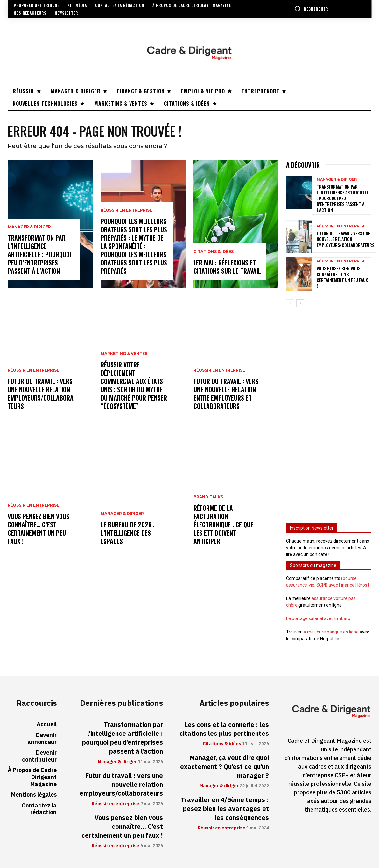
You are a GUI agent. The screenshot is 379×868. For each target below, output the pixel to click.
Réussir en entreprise (33, 370)
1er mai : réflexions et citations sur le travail (227, 267)
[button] (311, 9)
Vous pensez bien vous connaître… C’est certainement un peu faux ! (39, 529)
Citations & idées (214, 252)
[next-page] (300, 303)
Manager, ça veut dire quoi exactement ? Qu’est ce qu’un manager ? (225, 767)
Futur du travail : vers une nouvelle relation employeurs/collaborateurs (41, 394)
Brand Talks (208, 497)
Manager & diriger (29, 227)
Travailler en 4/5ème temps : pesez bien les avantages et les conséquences (225, 809)
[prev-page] (290, 303)
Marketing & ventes (124, 354)
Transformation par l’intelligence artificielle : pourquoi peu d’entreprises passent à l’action (39, 254)
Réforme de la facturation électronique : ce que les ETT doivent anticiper (223, 524)
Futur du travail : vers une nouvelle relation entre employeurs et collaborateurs (226, 394)
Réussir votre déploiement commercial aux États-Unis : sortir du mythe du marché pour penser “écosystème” (134, 385)
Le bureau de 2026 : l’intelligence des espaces (127, 533)
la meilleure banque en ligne (331, 632)
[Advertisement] (329, 412)
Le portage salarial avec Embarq (318, 618)
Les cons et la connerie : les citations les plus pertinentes (224, 729)
